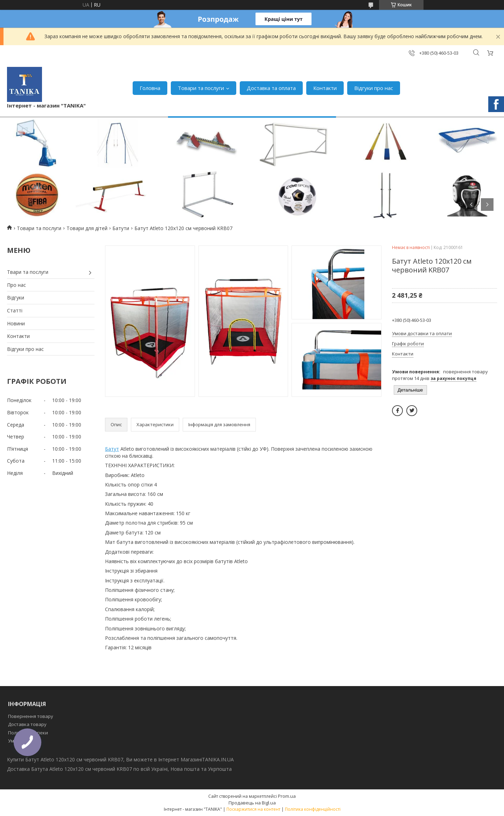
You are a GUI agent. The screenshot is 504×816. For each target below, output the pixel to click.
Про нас (16, 285)
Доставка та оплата (271, 88)
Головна (150, 88)
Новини (16, 323)
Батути (121, 228)
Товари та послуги (201, 88)
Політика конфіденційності (313, 809)
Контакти (325, 88)
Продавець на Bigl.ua (252, 803)
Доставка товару (27, 724)
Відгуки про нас (374, 88)
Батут (112, 449)
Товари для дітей (87, 228)
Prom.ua (287, 796)
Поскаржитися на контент (253, 809)
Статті (15, 310)
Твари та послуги (28, 272)
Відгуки (16, 298)
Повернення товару (31, 716)
